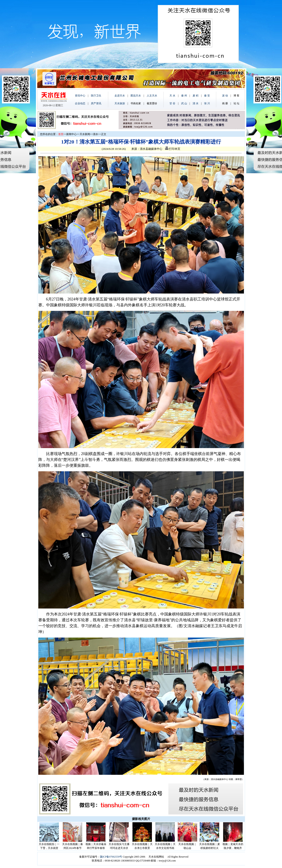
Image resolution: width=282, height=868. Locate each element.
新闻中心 (71, 134)
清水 (95, 134)
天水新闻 (85, 134)
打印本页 (173, 149)
